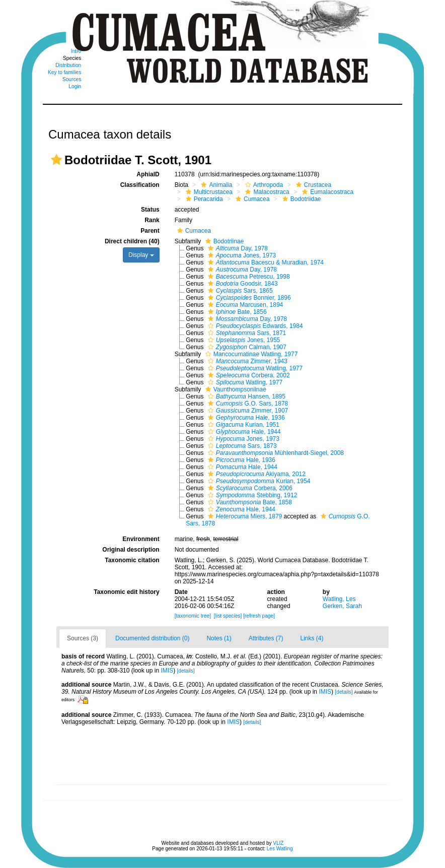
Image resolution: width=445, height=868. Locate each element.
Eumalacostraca (326, 192)
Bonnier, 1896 (248, 298)
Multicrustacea (208, 192)
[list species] (228, 616)
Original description (131, 550)
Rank (152, 220)
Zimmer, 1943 (246, 361)
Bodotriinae (224, 241)
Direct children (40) (132, 241)
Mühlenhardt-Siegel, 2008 (275, 453)
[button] (56, 160)
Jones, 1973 (241, 255)
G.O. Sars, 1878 (247, 404)
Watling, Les (339, 599)
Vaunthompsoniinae (235, 389)
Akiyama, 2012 (255, 474)
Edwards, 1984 (254, 326)
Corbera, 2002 (248, 375)
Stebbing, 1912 (251, 495)
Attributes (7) (266, 638)
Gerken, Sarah (342, 606)
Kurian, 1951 (242, 425)
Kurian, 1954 (258, 481)
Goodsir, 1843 (242, 284)
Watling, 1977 (254, 368)
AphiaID (148, 174)
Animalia (215, 185)
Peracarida (203, 199)
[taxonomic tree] (193, 616)
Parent (150, 231)
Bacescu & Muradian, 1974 (265, 262)
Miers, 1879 (244, 516)
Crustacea (313, 185)
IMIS (167, 671)
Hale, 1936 (245, 418)
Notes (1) (219, 638)
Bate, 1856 (236, 312)
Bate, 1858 (249, 502)
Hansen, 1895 (245, 396)
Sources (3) (83, 638)
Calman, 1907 (246, 347)
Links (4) (312, 638)
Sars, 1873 (241, 446)
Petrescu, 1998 (248, 277)
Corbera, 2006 (249, 488)
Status (150, 210)
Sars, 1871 (246, 333)
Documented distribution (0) (152, 638)
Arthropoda (263, 185)
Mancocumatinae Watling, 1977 (250, 354)
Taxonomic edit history (126, 592)
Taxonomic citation (132, 560)
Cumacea (251, 199)
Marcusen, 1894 (244, 305)
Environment (141, 539)
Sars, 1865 (239, 291)
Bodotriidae (301, 199)
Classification (140, 185)
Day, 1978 (237, 248)
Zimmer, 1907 (247, 411)
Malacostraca (266, 192)
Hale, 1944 (243, 432)
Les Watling (280, 849)
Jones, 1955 (243, 340)
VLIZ (278, 843)
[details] (186, 671)
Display (141, 255)
